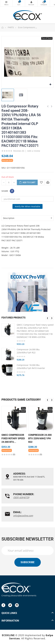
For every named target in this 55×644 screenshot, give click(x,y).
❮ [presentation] (48, 318)
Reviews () (19, 151)
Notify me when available (27, 206)
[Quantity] (9, 182)
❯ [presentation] (52, 318)
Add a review (34, 151)
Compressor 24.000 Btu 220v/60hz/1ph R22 (28, 351)
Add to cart (27, 183)
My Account (31, 2)
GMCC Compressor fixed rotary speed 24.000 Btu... (13, 438)
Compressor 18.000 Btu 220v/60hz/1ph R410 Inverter (31, 367)
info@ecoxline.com (23, 516)
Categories (6, 2)
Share (12, 191)
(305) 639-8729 (21, 498)
